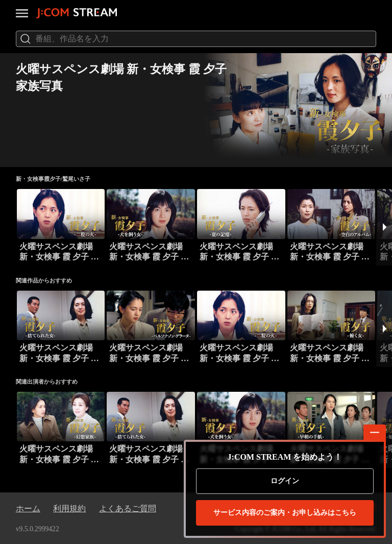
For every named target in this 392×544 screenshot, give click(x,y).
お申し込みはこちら (285, 513)
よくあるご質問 (128, 508)
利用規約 (69, 508)
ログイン (285, 481)
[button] (384, 227)
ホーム (28, 508)
